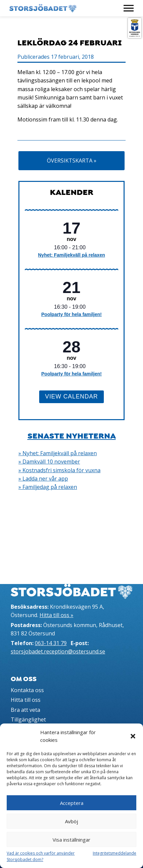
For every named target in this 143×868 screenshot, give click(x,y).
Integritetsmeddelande (115, 853)
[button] (133, 736)
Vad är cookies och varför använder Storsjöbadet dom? (41, 856)
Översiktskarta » (72, 161)
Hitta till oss (26, 700)
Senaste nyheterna (72, 436)
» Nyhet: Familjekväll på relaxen (58, 453)
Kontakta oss (27, 690)
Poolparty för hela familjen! (71, 314)
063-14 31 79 (51, 643)
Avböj (71, 821)
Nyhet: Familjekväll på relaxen (72, 255)
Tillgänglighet (28, 719)
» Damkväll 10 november (49, 462)
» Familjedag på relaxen (48, 487)
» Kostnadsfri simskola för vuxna (59, 470)
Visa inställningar (71, 840)
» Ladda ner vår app (43, 479)
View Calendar (72, 396)
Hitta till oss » (56, 615)
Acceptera (72, 803)
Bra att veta (25, 710)
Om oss (24, 679)
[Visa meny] (129, 8)
